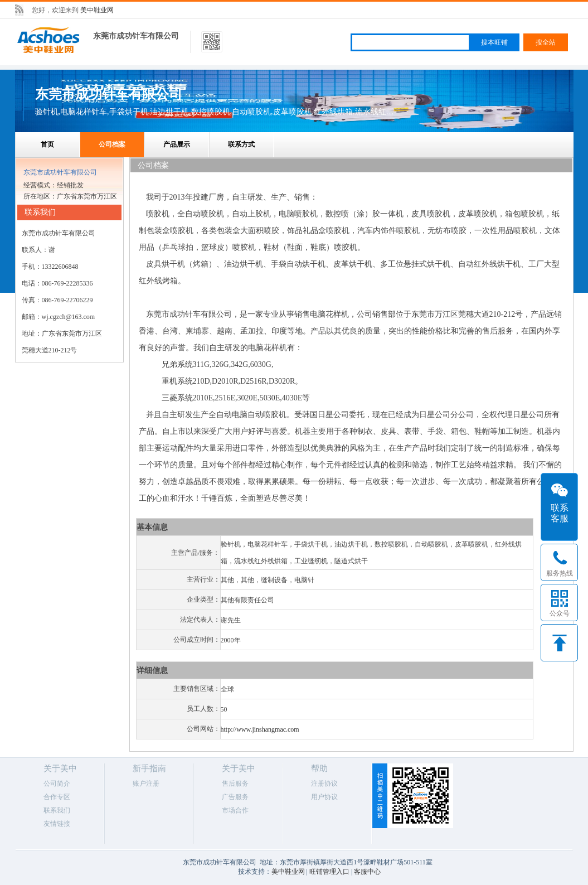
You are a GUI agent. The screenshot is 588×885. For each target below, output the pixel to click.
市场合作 (235, 810)
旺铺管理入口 (329, 872)
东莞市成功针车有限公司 (136, 36)
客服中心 (367, 872)
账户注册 (146, 784)
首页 (47, 144)
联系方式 (241, 144)
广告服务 (235, 797)
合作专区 (57, 797)
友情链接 (57, 824)
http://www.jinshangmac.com (260, 729)
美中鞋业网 (97, 10)
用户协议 (324, 797)
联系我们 (57, 810)
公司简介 (57, 784)
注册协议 (324, 784)
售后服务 (235, 784)
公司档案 (112, 144)
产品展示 (177, 144)
